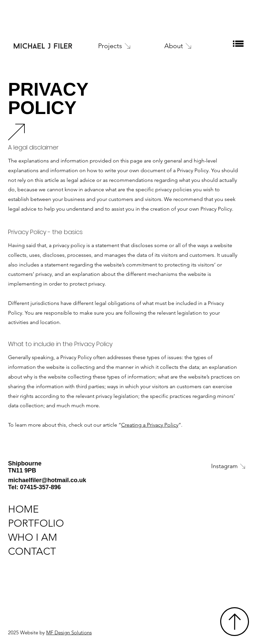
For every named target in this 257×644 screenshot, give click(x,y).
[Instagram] (194, 466)
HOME (23, 509)
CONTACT (32, 551)
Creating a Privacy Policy (150, 425)
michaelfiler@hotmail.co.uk (47, 480)
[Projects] (121, 46)
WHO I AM (33, 537)
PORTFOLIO (36, 523)
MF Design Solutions (69, 632)
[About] (188, 46)
